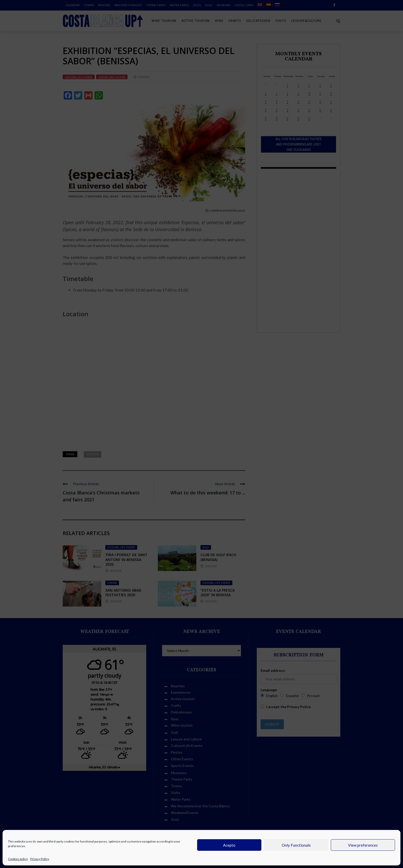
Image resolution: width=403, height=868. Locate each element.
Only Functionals (296, 845)
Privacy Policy (40, 859)
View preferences (363, 845)
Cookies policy (18, 859)
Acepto (229, 845)
